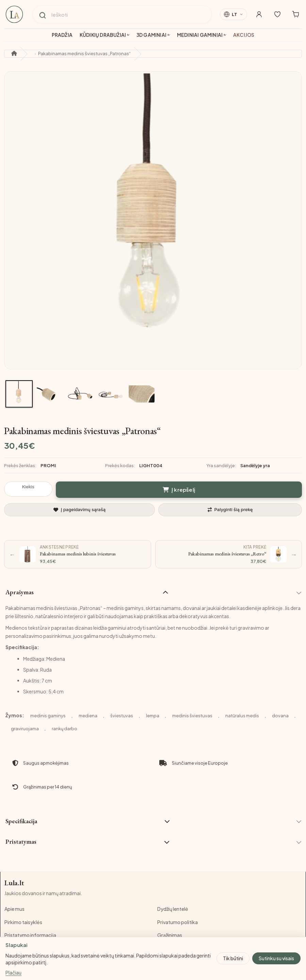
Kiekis (28, 487)
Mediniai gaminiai (200, 35)
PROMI (48, 465)
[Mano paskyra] (257, 14)
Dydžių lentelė (173, 909)
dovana (280, 716)
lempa (153, 716)
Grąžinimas (170, 935)
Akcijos (244, 35)
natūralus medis (242, 716)
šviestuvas (122, 716)
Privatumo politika (178, 922)
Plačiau (13, 973)
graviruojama (25, 729)
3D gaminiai (151, 35)
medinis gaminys (48, 716)
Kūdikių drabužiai (103, 35)
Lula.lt (14, 883)
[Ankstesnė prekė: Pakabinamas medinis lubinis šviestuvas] (78, 554)
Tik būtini (233, 958)
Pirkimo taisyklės (23, 922)
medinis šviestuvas (192, 716)
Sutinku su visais (276, 958)
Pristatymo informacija (30, 935)
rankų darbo (65, 729)
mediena (88, 716)
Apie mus (14, 909)
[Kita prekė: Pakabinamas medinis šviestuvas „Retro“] (229, 554)
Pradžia (62, 35)
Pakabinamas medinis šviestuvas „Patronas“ (84, 53)
